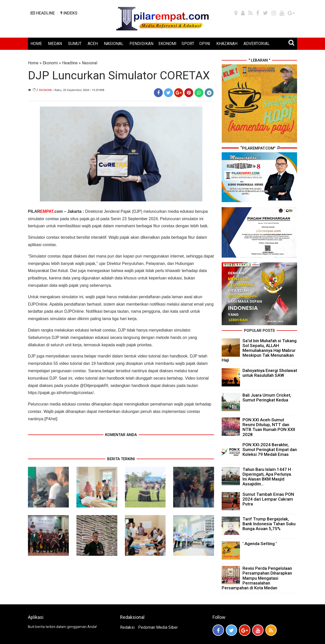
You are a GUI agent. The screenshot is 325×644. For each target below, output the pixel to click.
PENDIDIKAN (141, 44)
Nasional (90, 63)
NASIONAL (114, 44)
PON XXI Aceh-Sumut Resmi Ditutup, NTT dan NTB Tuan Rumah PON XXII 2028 (269, 427)
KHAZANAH (227, 44)
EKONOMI (167, 44)
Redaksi (127, 627)
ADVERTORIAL (257, 44)
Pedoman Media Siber (158, 627)
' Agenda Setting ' (260, 544)
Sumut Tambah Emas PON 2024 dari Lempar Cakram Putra (268, 499)
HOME (36, 44)
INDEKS (69, 13)
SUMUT (75, 44)
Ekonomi (50, 63)
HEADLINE (43, 13)
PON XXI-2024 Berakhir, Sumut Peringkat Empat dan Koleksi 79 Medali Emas (270, 450)
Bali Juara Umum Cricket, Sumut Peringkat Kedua (267, 398)
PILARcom (45, 211)
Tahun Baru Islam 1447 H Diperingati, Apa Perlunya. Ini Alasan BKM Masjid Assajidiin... (267, 477)
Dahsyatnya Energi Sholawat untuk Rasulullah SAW (270, 373)
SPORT (188, 44)
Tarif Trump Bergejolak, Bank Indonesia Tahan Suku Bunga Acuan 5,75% (269, 524)
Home (33, 63)
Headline (70, 63)
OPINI (205, 44)
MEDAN (55, 44)
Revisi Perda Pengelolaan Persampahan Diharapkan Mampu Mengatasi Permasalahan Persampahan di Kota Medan (257, 578)
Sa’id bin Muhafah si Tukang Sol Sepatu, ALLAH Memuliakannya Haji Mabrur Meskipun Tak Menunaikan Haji (259, 350)
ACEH (93, 44)
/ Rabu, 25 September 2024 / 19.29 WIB (78, 90)
